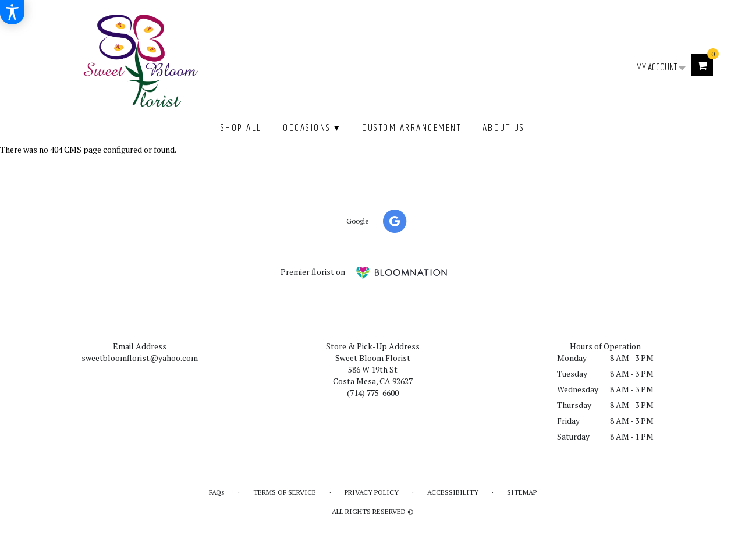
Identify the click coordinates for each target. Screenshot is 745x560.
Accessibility (453, 492)
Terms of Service (285, 492)
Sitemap (522, 492)
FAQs (217, 492)
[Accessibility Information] (12, 12)
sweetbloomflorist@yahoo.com (140, 358)
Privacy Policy (372, 492)
